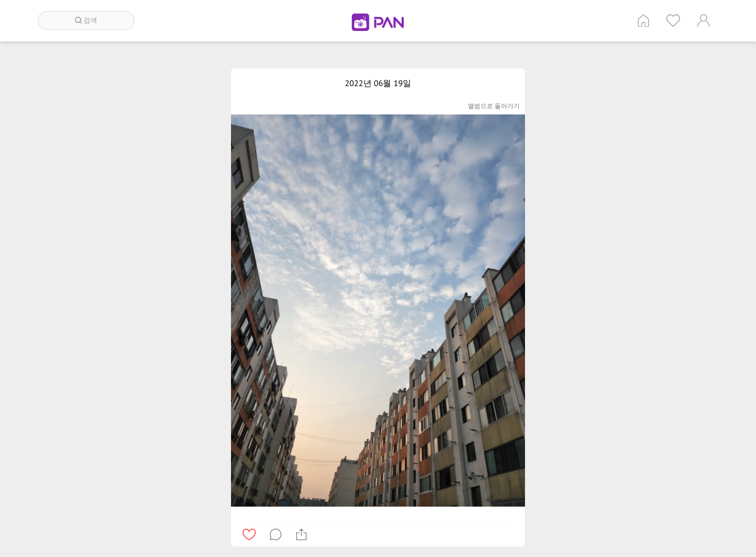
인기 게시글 (673, 20)
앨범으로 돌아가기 (494, 106)
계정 (703, 20)
